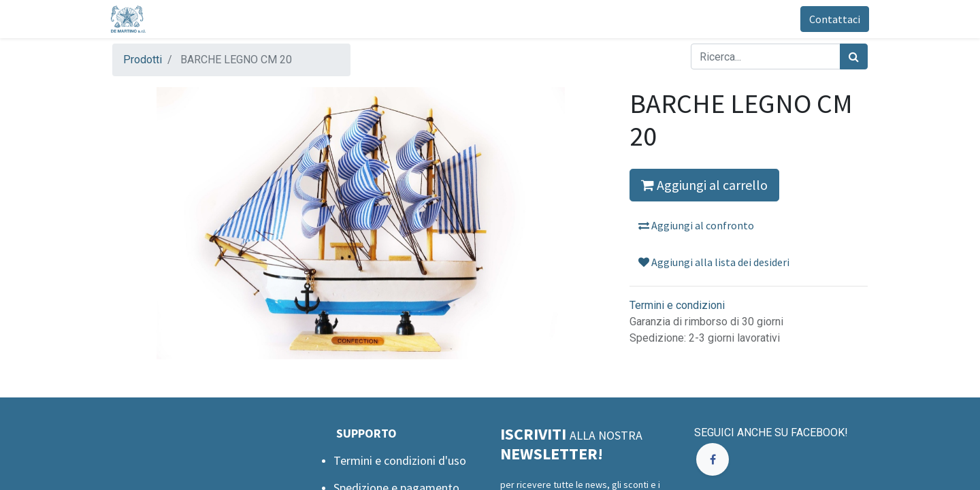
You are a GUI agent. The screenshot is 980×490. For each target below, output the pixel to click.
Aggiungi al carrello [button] (704, 185)
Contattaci (833, 19)
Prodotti (143, 60)
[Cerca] (854, 56)
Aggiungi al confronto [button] (696, 225)
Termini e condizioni (677, 305)
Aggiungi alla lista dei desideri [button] (714, 262)
